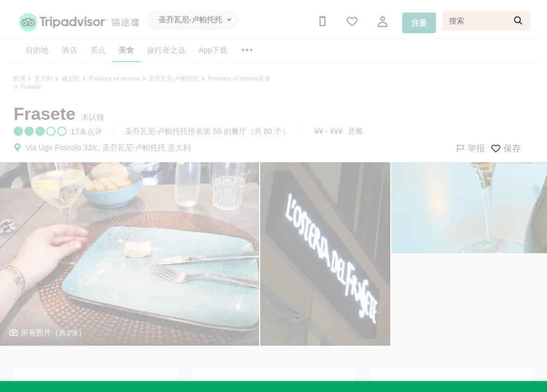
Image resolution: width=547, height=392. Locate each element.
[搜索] (486, 21)
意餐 (355, 131)
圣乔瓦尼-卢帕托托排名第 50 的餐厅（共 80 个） (207, 131)
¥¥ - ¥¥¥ (328, 131)
